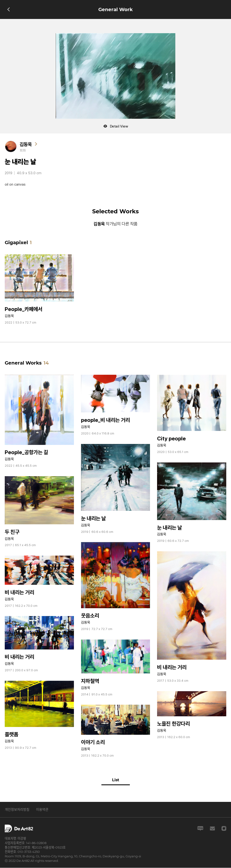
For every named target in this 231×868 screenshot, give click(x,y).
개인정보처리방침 (17, 810)
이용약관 (42, 810)
